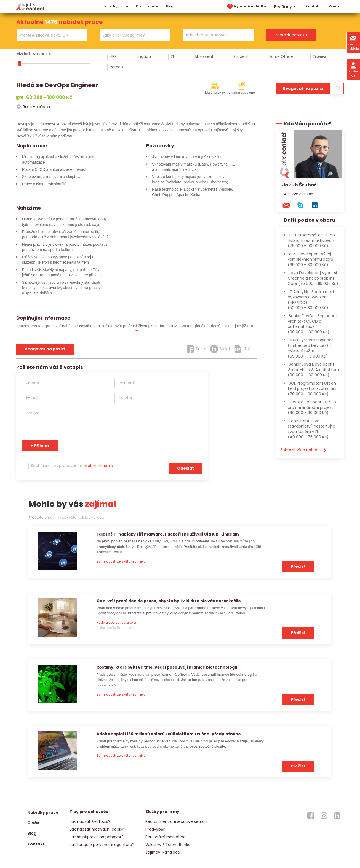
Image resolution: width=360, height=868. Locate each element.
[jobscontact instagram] (324, 816)
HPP (113, 56)
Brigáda (144, 56)
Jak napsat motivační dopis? (97, 829)
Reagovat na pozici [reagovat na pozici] (45, 349)
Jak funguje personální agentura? (102, 845)
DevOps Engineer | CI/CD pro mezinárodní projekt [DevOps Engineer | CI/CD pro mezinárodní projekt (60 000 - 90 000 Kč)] (312, 407)
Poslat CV (353, 69)
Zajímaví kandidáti (163, 852)
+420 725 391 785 (298, 194)
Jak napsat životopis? (90, 821)
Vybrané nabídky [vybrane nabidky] (246, 7)
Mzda (22, 54)
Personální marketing (166, 837)
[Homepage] (30, 6)
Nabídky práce (116, 6)
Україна (320, 56)
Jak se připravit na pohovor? (97, 837)
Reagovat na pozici (303, 88)
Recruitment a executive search (176, 821)
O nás (334, 6)
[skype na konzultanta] (303, 205)
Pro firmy (286, 7)
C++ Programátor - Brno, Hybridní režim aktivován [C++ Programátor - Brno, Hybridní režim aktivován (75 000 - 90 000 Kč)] (312, 240)
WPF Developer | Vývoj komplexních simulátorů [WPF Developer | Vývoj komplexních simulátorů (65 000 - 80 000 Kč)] (310, 259)
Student (241, 56)
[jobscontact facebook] (311, 816)
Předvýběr (155, 829)
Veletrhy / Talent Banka (168, 845)
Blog (170, 6)
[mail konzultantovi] (289, 205)
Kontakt (313, 6)
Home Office (281, 56)
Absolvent (204, 56)
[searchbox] (49, 35)
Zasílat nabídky (353, 42)
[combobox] (52, 35)
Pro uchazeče (147, 6)
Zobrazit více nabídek (304, 450)
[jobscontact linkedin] (337, 816)
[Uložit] (244, 349)
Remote (117, 67)
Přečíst (298, 566)
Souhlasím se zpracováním (72, 466)
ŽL (173, 56)
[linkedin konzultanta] (317, 205)
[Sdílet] (197, 349)
